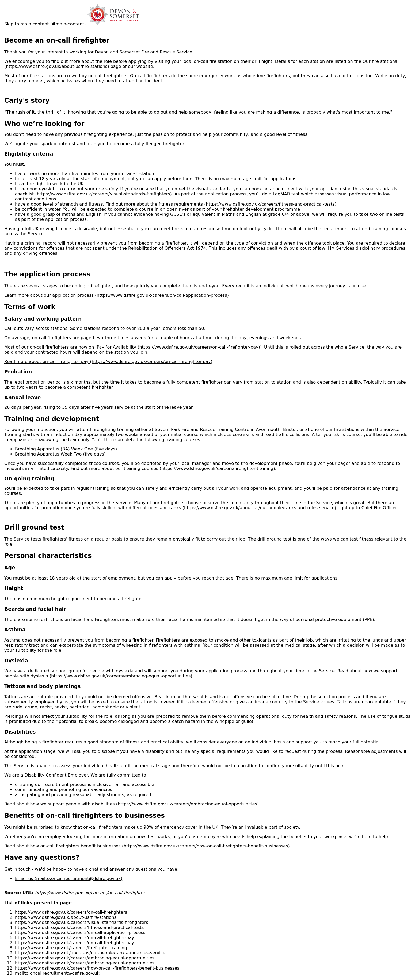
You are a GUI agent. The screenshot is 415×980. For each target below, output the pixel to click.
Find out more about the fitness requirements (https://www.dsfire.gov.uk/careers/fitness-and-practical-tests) (221, 204)
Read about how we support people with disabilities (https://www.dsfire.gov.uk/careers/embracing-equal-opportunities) (132, 804)
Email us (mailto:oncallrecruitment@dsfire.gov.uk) (69, 879)
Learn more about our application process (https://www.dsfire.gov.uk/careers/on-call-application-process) (117, 295)
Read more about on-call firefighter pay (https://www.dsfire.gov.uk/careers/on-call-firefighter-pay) (108, 362)
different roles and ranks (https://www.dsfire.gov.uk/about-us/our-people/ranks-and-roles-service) (232, 508)
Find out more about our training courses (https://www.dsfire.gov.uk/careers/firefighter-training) (173, 468)
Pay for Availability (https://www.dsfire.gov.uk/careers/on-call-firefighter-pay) (178, 347)
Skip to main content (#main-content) (45, 24)
